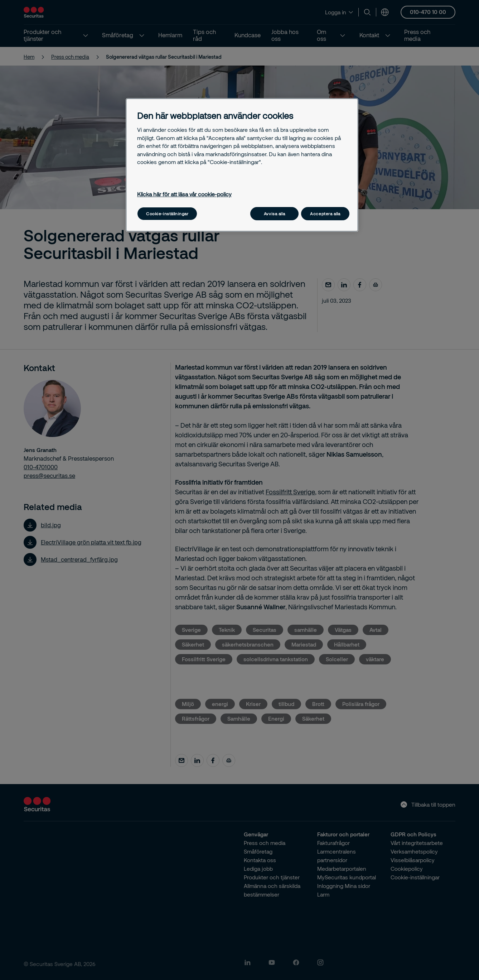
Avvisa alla (274, 214)
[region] (242, 165)
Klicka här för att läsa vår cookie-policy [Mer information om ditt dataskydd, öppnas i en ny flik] (184, 194)
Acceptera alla (325, 214)
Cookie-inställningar (167, 214)
